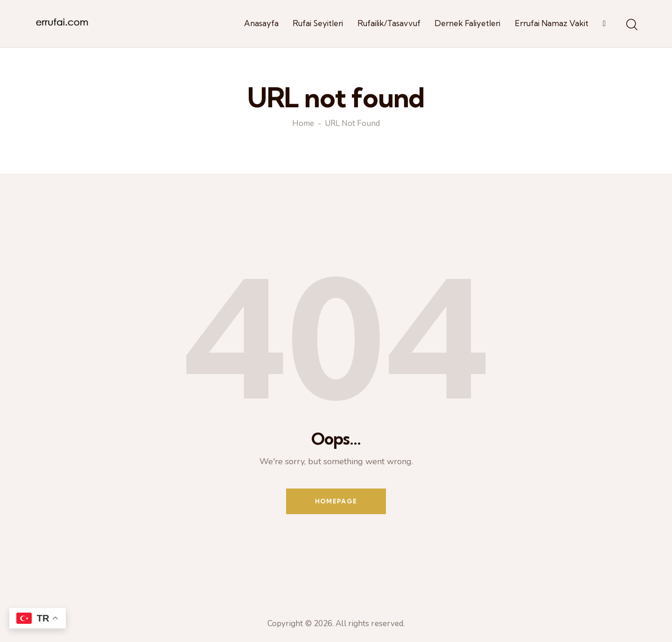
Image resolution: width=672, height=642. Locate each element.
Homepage (336, 501)
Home (303, 124)
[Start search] (631, 25)
